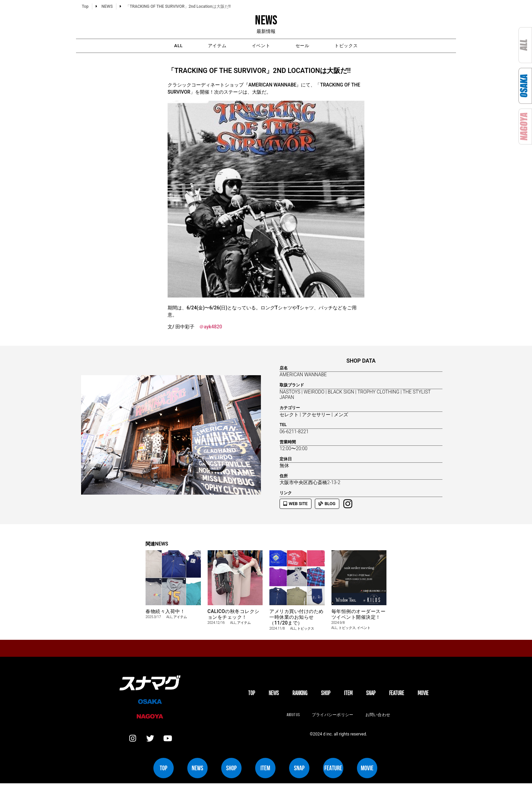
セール (309, 46)
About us (292, 716)
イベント (261, 46)
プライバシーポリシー (332, 716)
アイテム (210, 46)
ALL (164, 46)
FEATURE (397, 694)
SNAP (371, 694)
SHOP (326, 694)
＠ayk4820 (211, 328)
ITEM (348, 694)
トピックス (360, 46)
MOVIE (423, 694)
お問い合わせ (379, 716)
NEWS (274, 694)
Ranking (300, 694)
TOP (252, 694)
